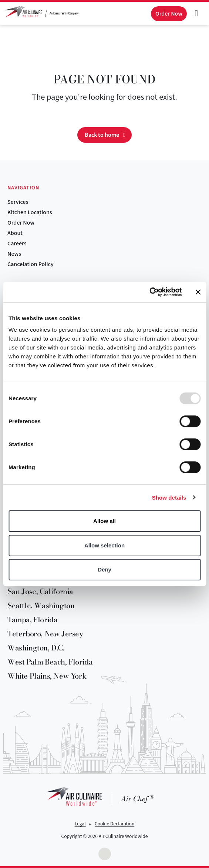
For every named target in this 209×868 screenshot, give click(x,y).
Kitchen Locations (30, 212)
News (14, 254)
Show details (169, 498)
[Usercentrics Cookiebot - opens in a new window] (149, 292)
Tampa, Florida (32, 619)
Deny (104, 569)
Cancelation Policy (31, 264)
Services (18, 202)
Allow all (104, 521)
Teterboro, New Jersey (45, 634)
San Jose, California (40, 591)
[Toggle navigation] (196, 13)
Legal (80, 824)
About (15, 233)
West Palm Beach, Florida (50, 662)
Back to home (102, 135)
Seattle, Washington (41, 605)
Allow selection (104, 545)
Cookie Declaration (114, 824)
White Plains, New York (47, 676)
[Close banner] (198, 292)
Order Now (21, 223)
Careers (17, 243)
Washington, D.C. (36, 648)
